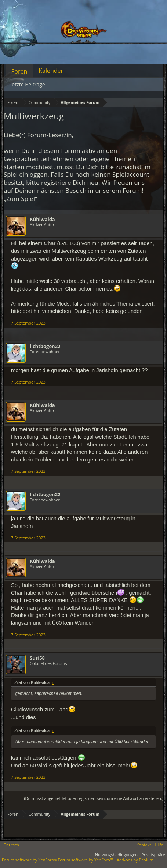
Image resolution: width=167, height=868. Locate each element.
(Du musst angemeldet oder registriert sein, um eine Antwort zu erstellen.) (94, 798)
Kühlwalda (42, 219)
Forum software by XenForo (30, 860)
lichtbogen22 (45, 346)
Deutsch (11, 845)
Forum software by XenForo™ (86, 860)
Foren (19, 71)
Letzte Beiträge (27, 84)
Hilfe (159, 845)
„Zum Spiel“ (20, 199)
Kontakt (144, 845)
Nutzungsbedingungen (116, 855)
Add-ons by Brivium (135, 860)
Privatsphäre (153, 855)
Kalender (51, 71)
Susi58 (37, 658)
